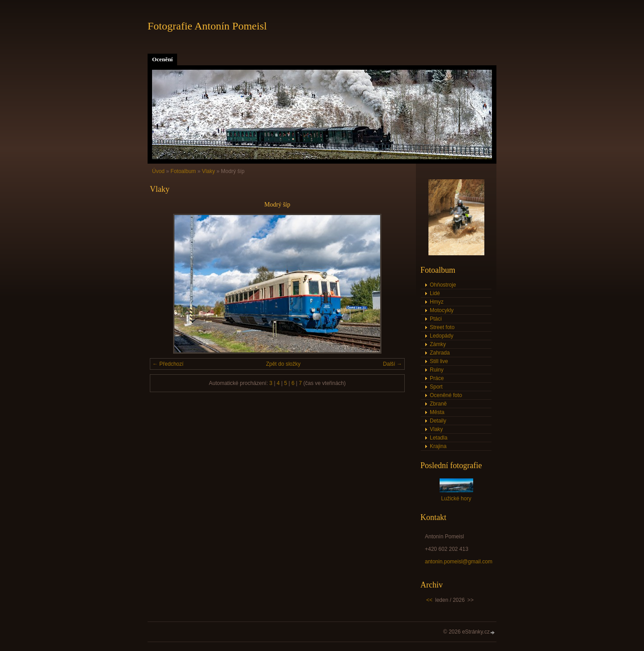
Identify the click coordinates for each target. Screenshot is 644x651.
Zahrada (440, 353)
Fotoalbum (183, 171)
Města (437, 412)
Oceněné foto (446, 395)
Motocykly (442, 310)
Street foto (442, 327)
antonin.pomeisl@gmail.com (459, 562)
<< (429, 600)
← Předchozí (168, 364)
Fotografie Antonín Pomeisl (207, 26)
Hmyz (437, 302)
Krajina (438, 446)
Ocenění (162, 59)
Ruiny (437, 370)
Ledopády (442, 336)
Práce (437, 378)
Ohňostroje (443, 285)
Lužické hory (456, 499)
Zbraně (438, 404)
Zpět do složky (283, 364)
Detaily (438, 421)
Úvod (158, 171)
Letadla (439, 438)
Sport (436, 387)
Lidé (435, 293)
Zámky (438, 344)
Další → (392, 364)
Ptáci (436, 319)
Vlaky (208, 171)
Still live (439, 361)
